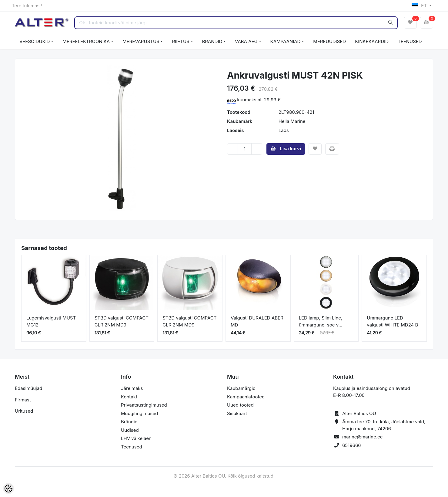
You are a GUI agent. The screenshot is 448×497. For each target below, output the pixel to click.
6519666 (352, 445)
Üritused (24, 411)
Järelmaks (132, 388)
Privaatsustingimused (144, 405)
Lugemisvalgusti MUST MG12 (51, 321)
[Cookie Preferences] (8, 489)
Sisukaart (237, 413)
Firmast (23, 400)
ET (420, 6)
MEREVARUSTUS (141, 41)
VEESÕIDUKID (35, 41)
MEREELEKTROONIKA (86, 41)
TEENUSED (410, 41)
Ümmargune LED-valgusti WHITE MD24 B (392, 321)
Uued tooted (240, 405)
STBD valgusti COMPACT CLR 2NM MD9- (122, 321)
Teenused (132, 447)
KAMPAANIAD (286, 41)
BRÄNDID (212, 41)
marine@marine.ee (363, 437)
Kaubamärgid (241, 388)
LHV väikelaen (136, 438)
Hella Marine (292, 121)
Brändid (129, 422)
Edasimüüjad (28, 388)
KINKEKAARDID (372, 41)
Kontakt (129, 397)
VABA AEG (246, 41)
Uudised (130, 430)
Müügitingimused (139, 413)
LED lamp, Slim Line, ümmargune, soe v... (321, 321)
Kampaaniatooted (246, 397)
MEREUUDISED (329, 41)
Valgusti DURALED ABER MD (257, 321)
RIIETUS (181, 41)
